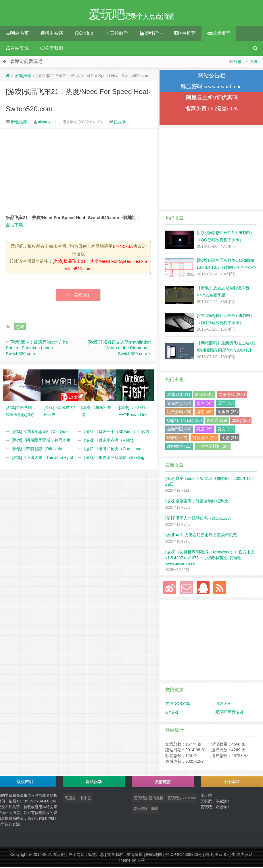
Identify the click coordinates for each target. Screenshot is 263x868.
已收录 (120, 123)
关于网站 (76, 855)
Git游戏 (172, 713)
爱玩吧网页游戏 (229, 713)
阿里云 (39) (228, 413)
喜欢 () (78, 296)
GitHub (84, 34)
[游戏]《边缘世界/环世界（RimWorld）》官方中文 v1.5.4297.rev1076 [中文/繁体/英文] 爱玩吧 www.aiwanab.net (210, 559)
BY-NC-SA (123, 247)
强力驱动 (245, 855)
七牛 (231, 855)
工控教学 (116, 34)
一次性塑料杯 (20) (213, 447)
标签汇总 (96, 855)
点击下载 (14, 226)
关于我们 (52, 49)
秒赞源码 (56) (179, 413)
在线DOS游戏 (178, 704)
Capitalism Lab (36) (184, 421)
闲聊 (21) (230, 438)
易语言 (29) (217, 421)
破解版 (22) (177, 438)
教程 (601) (204, 395)
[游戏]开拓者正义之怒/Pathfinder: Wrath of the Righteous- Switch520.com (119, 349)
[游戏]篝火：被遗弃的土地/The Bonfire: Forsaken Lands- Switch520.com (37, 349)
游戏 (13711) (178, 395)
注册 (253, 62)
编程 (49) (205, 413)
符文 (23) (226, 430)
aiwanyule (47, 123)
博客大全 (223, 704)
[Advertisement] (78, 172)
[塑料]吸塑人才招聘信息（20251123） (199, 519)
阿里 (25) (205, 430)
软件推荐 (185, 34)
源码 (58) (226, 404)
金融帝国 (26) (179, 430)
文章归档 (115, 855)
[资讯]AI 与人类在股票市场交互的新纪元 (201, 536)
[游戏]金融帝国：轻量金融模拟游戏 (197, 502)
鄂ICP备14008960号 (184, 855)
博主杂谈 (52, 34)
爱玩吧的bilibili (146, 809)
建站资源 (17, 49)
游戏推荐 (219, 34)
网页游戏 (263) (232, 395)
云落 (141, 861)
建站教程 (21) (179, 447)
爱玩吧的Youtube (182, 799)
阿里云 (70, 799)
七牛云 (86, 799)
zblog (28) (241, 421)
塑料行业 (151, 34)
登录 (238, 62)
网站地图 (154, 855)
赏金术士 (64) (179, 404)
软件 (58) (205, 404)
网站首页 (17, 34)
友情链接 (135, 855)
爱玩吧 (59, 855)
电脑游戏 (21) (205, 438)
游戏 (20, 327)
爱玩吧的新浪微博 (149, 799)
